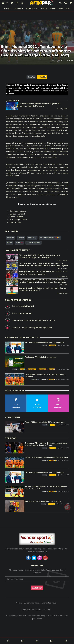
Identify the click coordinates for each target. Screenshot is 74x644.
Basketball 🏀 (42, 369)
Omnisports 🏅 (32, 369)
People (44, 8)
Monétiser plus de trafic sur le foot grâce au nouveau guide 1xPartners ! (39, 105)
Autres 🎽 (23, 369)
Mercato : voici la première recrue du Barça (43, 501)
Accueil (7, 8)
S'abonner (37, 588)
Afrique (9, 243)
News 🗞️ (31, 77)
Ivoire (61, 8)
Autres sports (31, 8)
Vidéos (53, 8)
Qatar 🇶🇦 (19, 243)
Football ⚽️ (42, 77)
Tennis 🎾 (53, 425)
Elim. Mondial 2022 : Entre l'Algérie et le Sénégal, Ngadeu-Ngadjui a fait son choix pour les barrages (43, 281)
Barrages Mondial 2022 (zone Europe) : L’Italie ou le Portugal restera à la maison (43, 273)
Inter (68, 8)
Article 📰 (10, 238)
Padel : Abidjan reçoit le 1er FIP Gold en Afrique (45, 422)
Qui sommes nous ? (32, 603)
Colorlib (39, 619)
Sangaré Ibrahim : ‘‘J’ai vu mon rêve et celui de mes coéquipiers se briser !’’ (43, 289)
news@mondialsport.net (40, 328)
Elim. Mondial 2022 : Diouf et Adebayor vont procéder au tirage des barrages (39, 256)
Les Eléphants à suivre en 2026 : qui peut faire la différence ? (45, 375)
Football (18, 8)
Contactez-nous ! (49, 603)
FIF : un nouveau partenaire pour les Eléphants (44, 342)
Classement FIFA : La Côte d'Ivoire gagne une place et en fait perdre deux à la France (46, 444)
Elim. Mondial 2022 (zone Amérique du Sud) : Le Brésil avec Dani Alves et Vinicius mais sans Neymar (43, 264)
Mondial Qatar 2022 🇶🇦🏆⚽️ (50, 238)
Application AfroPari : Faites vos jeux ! (41, 357)
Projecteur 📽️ (35, 379)
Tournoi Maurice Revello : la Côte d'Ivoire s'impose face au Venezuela (46, 488)
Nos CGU (47, 609)
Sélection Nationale (34, 243)
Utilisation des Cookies (32, 609)
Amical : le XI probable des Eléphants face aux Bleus (46, 458)
